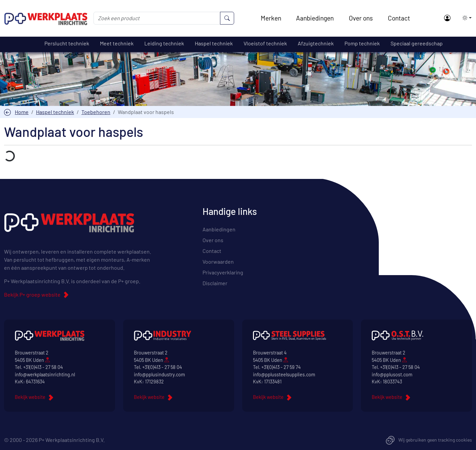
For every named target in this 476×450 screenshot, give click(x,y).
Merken (271, 18)
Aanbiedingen (315, 18)
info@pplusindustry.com (159, 374)
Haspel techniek (55, 112)
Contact (399, 18)
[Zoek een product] (157, 18)
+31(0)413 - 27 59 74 (281, 367)
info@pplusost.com (392, 374)
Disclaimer (215, 283)
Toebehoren (96, 112)
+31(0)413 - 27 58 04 (43, 367)
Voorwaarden (218, 261)
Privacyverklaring (223, 272)
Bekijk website (30, 397)
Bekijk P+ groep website (32, 294)
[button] (465, 18)
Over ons (361, 18)
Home (22, 112)
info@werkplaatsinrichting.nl (45, 374)
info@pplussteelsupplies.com (284, 374)
